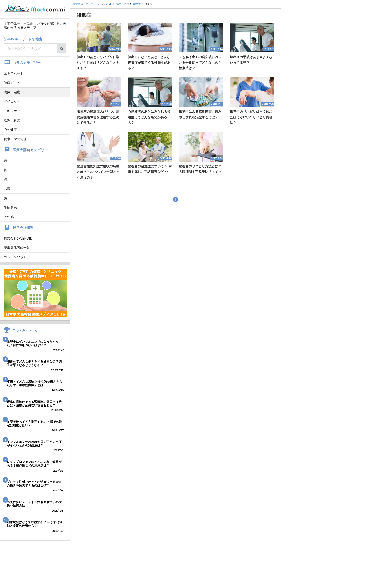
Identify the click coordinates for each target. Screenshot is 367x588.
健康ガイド (12, 83)
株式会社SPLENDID (18, 238)
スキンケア (12, 111)
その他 (9, 217)
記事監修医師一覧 (17, 248)
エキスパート (14, 73)
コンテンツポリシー (18, 257)
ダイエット (12, 101)
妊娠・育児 (12, 120)
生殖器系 (10, 207)
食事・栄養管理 (15, 139)
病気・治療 (12, 92)
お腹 (7, 189)
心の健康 (10, 129)
